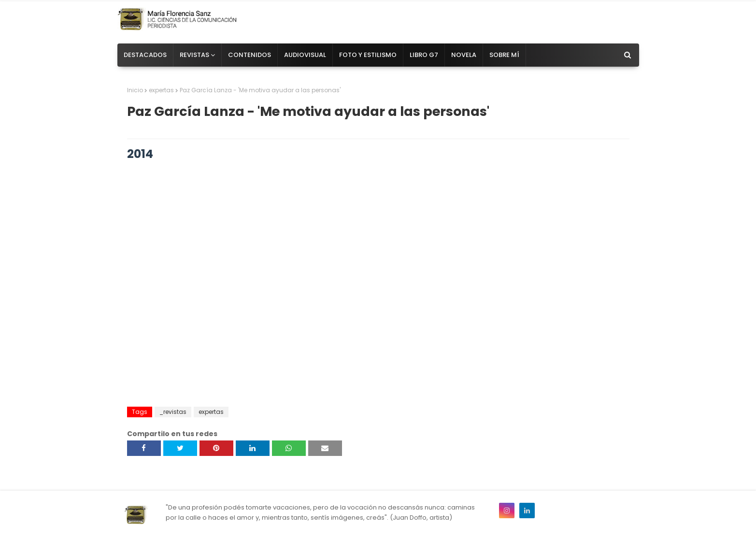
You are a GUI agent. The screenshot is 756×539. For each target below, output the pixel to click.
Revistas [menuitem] (194, 55)
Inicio (135, 90)
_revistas (173, 412)
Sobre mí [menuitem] (504, 55)
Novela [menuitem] (464, 55)
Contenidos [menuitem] (250, 55)
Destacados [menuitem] (145, 55)
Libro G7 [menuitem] (424, 55)
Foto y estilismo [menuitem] (368, 55)
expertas (161, 90)
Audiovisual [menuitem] (305, 55)
